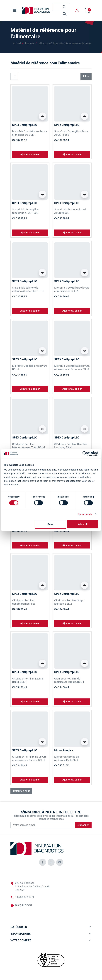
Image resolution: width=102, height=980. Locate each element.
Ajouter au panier (30, 154)
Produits (30, 44)
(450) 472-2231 (24, 905)
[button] (61, 14)
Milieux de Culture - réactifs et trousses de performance (69, 44)
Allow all (83, 524)
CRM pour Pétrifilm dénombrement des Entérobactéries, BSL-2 (26, 604)
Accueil (17, 44)
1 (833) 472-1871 (25, 897)
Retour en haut (21, 791)
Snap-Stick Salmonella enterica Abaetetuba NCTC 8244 (28, 291)
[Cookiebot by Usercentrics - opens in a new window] (85, 454)
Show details (85, 514)
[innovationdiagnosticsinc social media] (42, 862)
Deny (50, 524)
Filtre (86, 76)
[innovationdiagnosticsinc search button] (64, 7)
